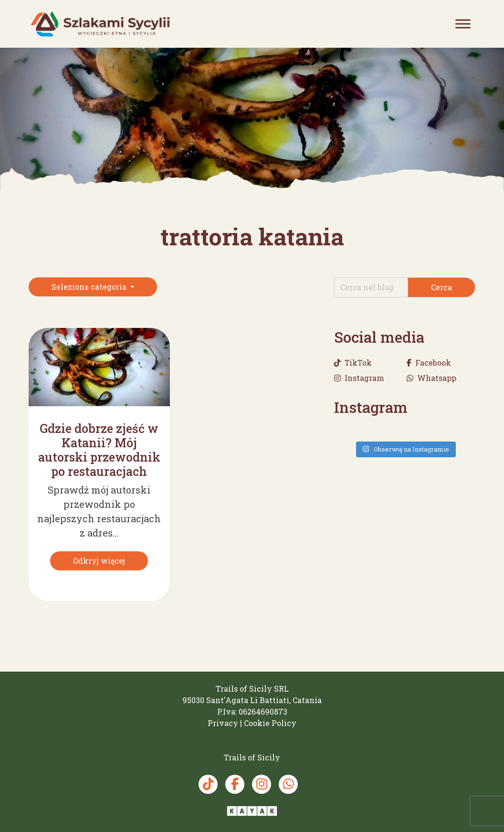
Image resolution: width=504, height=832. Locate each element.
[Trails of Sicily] (100, 24)
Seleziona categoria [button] (90, 287)
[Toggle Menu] (463, 24)
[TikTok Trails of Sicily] (208, 784)
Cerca (441, 287)
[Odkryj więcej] (99, 561)
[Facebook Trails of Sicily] (235, 784)
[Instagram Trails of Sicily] (262, 784)
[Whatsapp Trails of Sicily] (288, 784)
